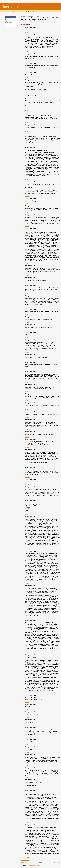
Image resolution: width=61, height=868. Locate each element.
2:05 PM (27, 33)
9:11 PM (27, 766)
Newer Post (24, 862)
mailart (10, 23)
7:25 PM (27, 294)
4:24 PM (27, 70)
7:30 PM (27, 330)
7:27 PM (27, 307)
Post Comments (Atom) (34, 866)
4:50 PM (27, 180)
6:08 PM (27, 226)
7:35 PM (27, 360)
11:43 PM (27, 465)
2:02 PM (27, 702)
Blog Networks (8, 17)
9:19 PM (27, 778)
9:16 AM (27, 693)
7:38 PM (27, 382)
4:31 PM (27, 725)
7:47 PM (27, 410)
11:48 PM (27, 498)
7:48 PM (27, 417)
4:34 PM (27, 78)
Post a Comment (25, 860)
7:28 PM (27, 315)
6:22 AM (27, 549)
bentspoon (11, 7)
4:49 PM (27, 737)
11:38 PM (27, 448)
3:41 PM (27, 52)
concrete (7, 24)
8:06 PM (27, 437)
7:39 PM (27, 392)
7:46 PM (27, 401)
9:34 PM (27, 823)
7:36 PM (27, 369)
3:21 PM (27, 717)
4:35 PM (27, 111)
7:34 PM (27, 352)
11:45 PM (27, 477)
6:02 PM (27, 213)
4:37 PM (27, 123)
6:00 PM (27, 196)
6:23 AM (27, 653)
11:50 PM (27, 514)
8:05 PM (27, 429)
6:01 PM (27, 204)
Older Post (57, 862)
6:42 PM (27, 275)
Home (41, 862)
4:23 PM (27, 61)
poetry (7, 23)
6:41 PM (27, 263)
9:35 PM (27, 857)
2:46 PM (27, 710)
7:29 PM (27, 322)
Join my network (10, 26)
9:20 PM (27, 788)
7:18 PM (27, 283)
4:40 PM (27, 145)
